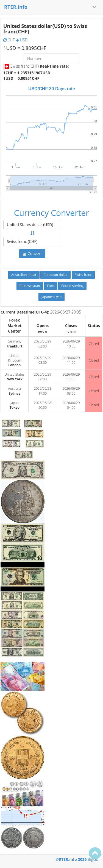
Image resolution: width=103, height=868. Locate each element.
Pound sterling (72, 286)
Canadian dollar (55, 275)
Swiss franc (83, 275)
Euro (51, 286)
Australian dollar (24, 275)
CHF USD (15, 40)
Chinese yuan (30, 286)
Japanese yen (52, 297)
